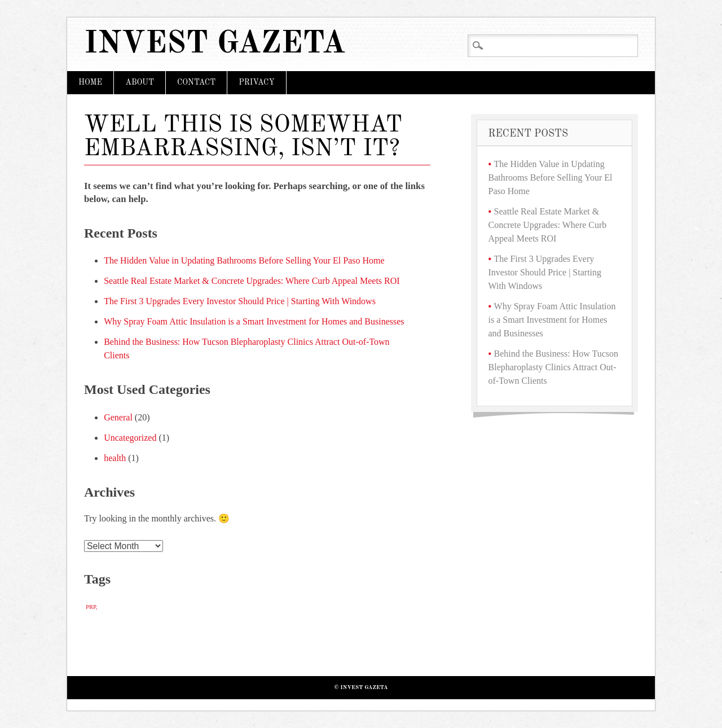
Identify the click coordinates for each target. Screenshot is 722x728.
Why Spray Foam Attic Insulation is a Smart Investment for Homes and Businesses (254, 321)
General (118, 417)
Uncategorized (130, 438)
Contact (196, 82)
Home (90, 82)
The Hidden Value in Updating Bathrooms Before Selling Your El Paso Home (244, 260)
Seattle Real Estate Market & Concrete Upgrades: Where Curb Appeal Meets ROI (252, 281)
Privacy (256, 82)
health (115, 458)
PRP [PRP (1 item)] (91, 607)
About (140, 82)
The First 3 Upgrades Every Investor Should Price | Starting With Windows (240, 301)
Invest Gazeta (215, 44)
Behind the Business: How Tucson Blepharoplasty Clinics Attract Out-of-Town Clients (554, 367)
